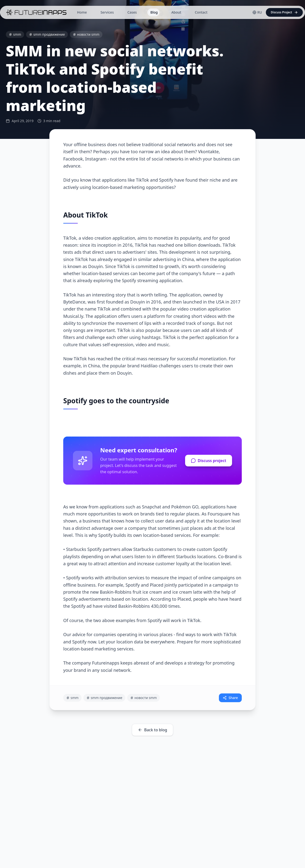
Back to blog (153, 730)
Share (230, 698)
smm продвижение (47, 34)
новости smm (86, 34)
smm (15, 34)
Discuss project (209, 461)
